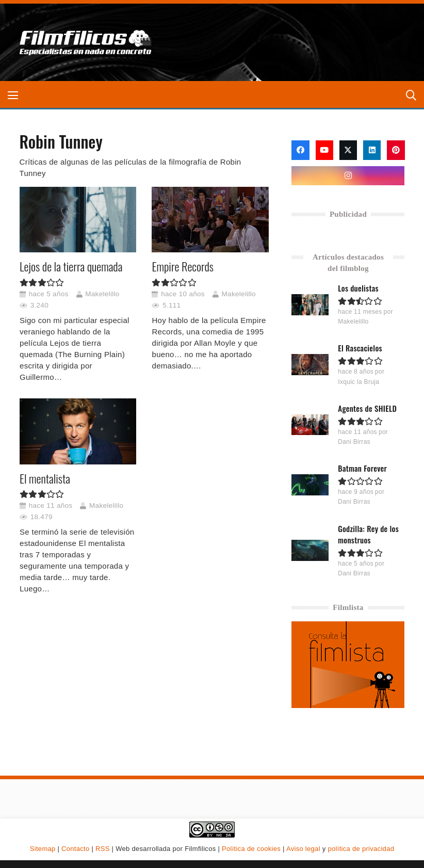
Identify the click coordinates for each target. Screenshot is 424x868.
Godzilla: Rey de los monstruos (369, 534)
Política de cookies (251, 849)
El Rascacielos (361, 348)
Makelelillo (102, 293)
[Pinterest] (396, 150)
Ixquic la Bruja (359, 382)
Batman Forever (363, 468)
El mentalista (45, 478)
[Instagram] (348, 176)
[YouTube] (324, 150)
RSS (103, 849)
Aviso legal (303, 849)
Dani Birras (355, 442)
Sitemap (43, 849)
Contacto (75, 849)
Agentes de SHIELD (368, 408)
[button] (13, 95)
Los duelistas (359, 288)
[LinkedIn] (372, 150)
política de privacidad (361, 849)
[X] (348, 150)
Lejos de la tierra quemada (71, 266)
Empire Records (182, 266)
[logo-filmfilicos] (88, 42)
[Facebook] (300, 150)
